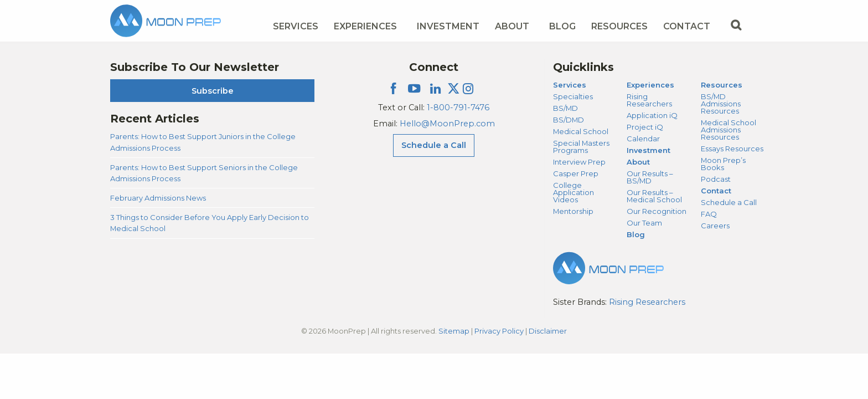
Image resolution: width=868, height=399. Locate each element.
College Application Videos (573, 192)
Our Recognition (657, 211)
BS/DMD (569, 120)
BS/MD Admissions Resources (721, 104)
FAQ (709, 214)
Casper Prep (576, 173)
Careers (715, 226)
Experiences (650, 85)
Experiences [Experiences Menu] (365, 26)
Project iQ (645, 127)
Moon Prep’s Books (723, 164)
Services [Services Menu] (296, 26)
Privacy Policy (499, 331)
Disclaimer (548, 331)
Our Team (644, 223)
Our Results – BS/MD (650, 177)
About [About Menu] (512, 26)
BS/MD (565, 108)
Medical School (581, 131)
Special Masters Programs (581, 147)
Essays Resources (732, 149)
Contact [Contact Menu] (687, 26)
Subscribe (213, 91)
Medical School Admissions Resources (728, 130)
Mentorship (573, 211)
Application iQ (652, 115)
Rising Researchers (649, 100)
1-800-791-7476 (458, 108)
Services (570, 85)
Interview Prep (579, 162)
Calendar (643, 139)
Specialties (573, 96)
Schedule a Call (729, 202)
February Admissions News (158, 198)
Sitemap (454, 331)
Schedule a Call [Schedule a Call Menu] (434, 145)
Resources (722, 85)
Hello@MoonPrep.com (447, 124)
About (638, 162)
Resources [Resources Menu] (619, 26)
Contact (716, 191)
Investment (448, 26)
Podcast (716, 179)
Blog (562, 26)
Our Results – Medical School (654, 196)
